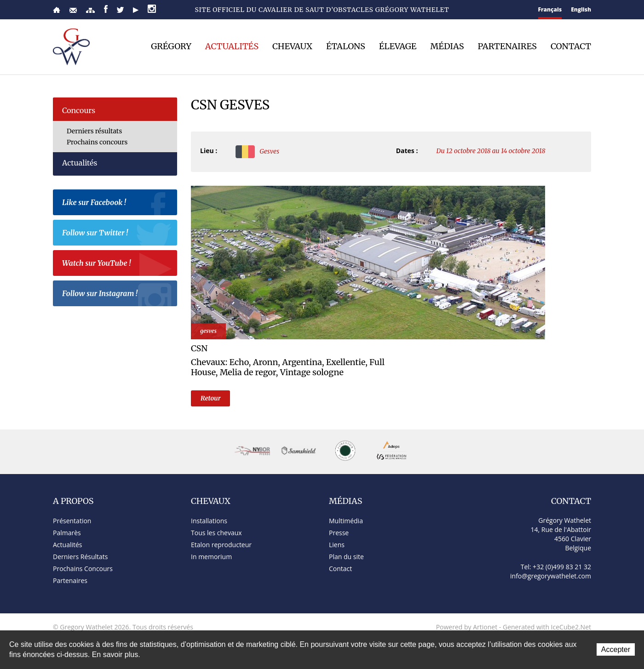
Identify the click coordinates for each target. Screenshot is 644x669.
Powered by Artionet (467, 627)
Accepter (616, 649)
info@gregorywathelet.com (551, 576)
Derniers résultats (94, 131)
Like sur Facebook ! (117, 204)
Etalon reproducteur (221, 545)
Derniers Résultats (80, 557)
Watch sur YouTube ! (117, 264)
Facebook (106, 9)
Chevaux (292, 46)
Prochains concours (97, 142)
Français (550, 9)
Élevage (398, 46)
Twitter (120, 10)
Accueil (57, 10)
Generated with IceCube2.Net (547, 627)
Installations (209, 521)
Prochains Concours (83, 569)
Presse (339, 533)
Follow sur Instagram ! (117, 295)
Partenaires (507, 46)
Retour (210, 398)
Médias (447, 46)
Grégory (171, 46)
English (581, 9)
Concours (79, 110)
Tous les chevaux (216, 533)
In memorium (211, 557)
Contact (73, 10)
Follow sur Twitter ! (117, 234)
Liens (337, 545)
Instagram (152, 9)
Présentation (72, 521)
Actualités (232, 46)
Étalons (346, 46)
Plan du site (90, 10)
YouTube (136, 10)
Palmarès (67, 533)
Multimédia (346, 521)
